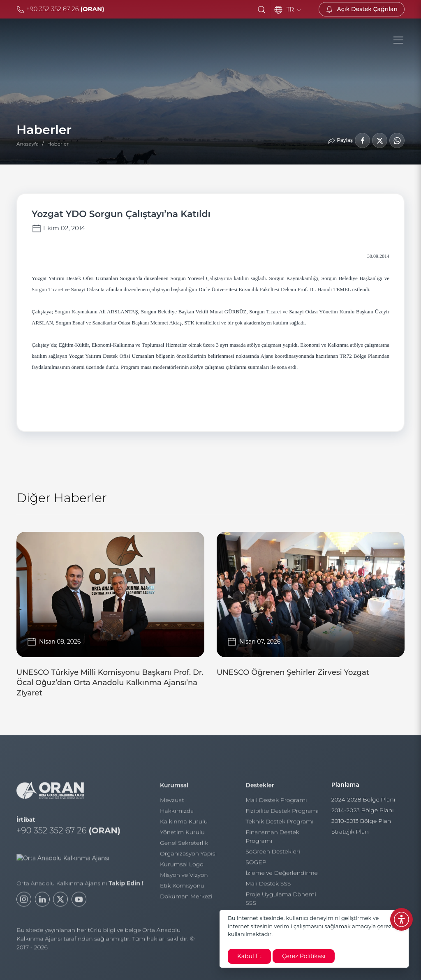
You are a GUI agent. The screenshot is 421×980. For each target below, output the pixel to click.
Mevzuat (172, 803)
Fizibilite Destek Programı (282, 814)
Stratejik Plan (350, 835)
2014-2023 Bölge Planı (363, 814)
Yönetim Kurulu (182, 835)
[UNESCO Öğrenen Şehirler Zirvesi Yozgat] (311, 608)
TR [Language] (294, 9)
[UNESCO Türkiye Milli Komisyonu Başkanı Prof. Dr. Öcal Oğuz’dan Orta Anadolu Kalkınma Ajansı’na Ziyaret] (110, 618)
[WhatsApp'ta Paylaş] (397, 140)
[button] (261, 9)
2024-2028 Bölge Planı (363, 803)
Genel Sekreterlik (184, 846)
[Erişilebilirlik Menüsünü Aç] (401, 919)
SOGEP (256, 865)
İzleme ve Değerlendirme (282, 876)
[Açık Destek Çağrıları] (362, 9)
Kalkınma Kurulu (184, 825)
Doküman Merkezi (186, 899)
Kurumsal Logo (182, 867)
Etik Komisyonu (182, 889)
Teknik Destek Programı (279, 825)
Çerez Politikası (304, 956)
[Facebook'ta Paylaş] (362, 140)
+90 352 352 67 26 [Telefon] (60, 9)
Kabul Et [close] (249, 956)
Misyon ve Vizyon (184, 878)
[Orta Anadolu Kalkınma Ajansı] (85, 40)
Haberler (58, 144)
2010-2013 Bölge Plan (361, 825)
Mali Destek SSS (268, 887)
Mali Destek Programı (276, 803)
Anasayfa (28, 144)
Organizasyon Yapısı (188, 857)
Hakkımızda (177, 814)
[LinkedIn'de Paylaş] (380, 140)
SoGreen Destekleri (273, 855)
